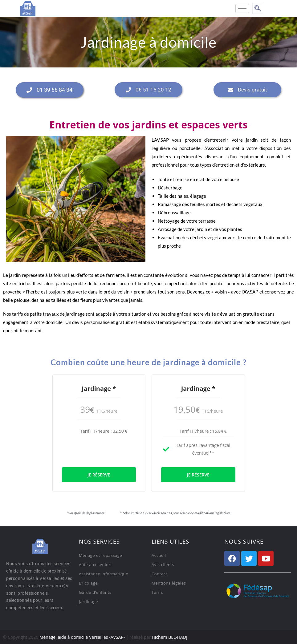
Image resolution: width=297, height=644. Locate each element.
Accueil (159, 555)
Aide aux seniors (96, 565)
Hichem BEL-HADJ (170, 637)
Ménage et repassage (100, 555)
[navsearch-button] (258, 8)
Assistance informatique (104, 574)
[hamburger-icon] (242, 8)
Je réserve (99, 475)
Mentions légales (169, 583)
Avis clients (163, 565)
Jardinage (88, 601)
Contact (159, 574)
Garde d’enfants (95, 592)
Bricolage (88, 583)
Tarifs (157, 592)
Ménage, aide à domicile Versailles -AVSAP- (82, 637)
